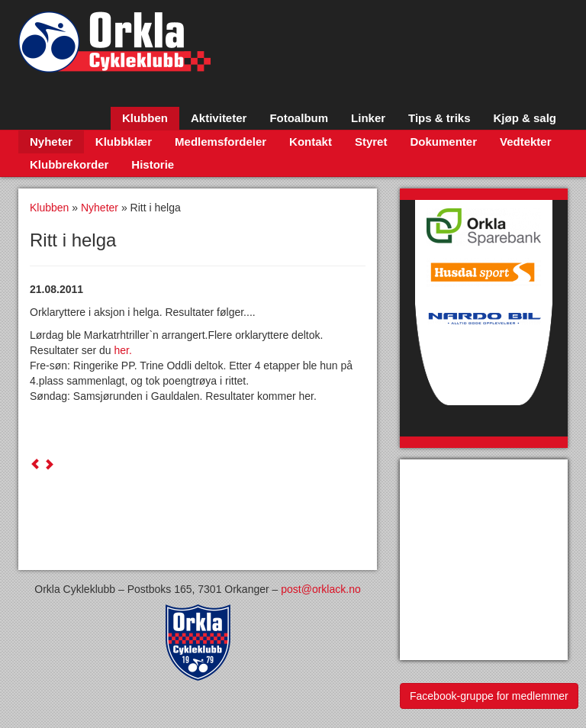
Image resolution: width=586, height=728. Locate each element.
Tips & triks (439, 118)
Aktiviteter (219, 118)
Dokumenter (443, 142)
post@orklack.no (320, 589)
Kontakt (311, 142)
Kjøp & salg (525, 118)
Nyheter (51, 142)
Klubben (145, 118)
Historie (153, 164)
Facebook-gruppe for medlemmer (489, 696)
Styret (371, 142)
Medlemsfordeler (221, 142)
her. (123, 350)
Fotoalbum (299, 118)
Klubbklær (124, 142)
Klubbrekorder (69, 164)
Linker (368, 118)
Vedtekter (526, 142)
